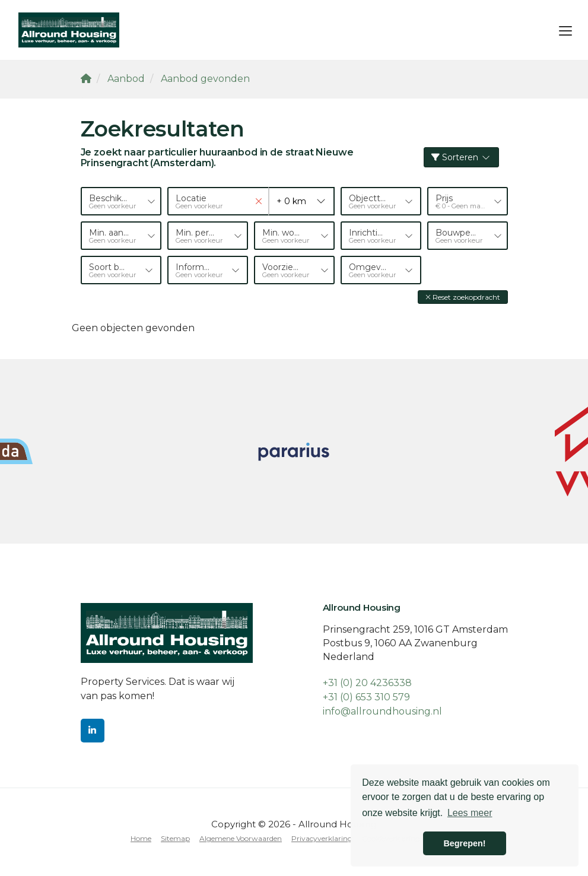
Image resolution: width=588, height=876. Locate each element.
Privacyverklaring (322, 838)
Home (141, 838)
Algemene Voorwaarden (241, 838)
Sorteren (461, 157)
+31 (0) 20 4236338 (367, 683)
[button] (463, 297)
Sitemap (175, 838)
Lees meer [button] (470, 813)
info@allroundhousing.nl (382, 711)
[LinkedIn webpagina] (93, 731)
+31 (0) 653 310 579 (366, 697)
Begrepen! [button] (464, 843)
